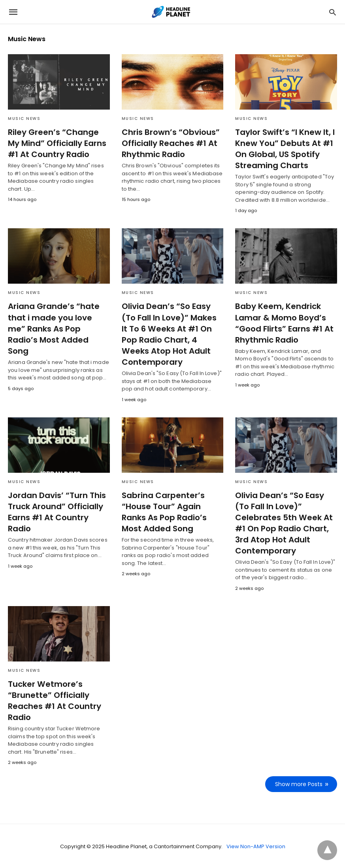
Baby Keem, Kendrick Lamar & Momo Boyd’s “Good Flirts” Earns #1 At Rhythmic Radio (282, 323)
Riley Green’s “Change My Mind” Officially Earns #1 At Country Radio (58, 143)
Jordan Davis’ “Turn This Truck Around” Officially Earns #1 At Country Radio (55, 511)
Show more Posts (299, 783)
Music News (24, 118)
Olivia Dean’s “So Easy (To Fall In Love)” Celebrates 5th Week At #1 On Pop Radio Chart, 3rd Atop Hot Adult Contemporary (282, 522)
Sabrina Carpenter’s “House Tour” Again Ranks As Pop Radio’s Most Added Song (164, 511)
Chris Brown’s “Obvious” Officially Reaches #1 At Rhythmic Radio (169, 143)
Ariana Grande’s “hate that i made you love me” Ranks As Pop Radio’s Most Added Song (58, 323)
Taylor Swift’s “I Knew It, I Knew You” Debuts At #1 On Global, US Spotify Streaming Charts (283, 149)
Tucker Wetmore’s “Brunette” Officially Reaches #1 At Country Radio (53, 700)
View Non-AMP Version (256, 846)
